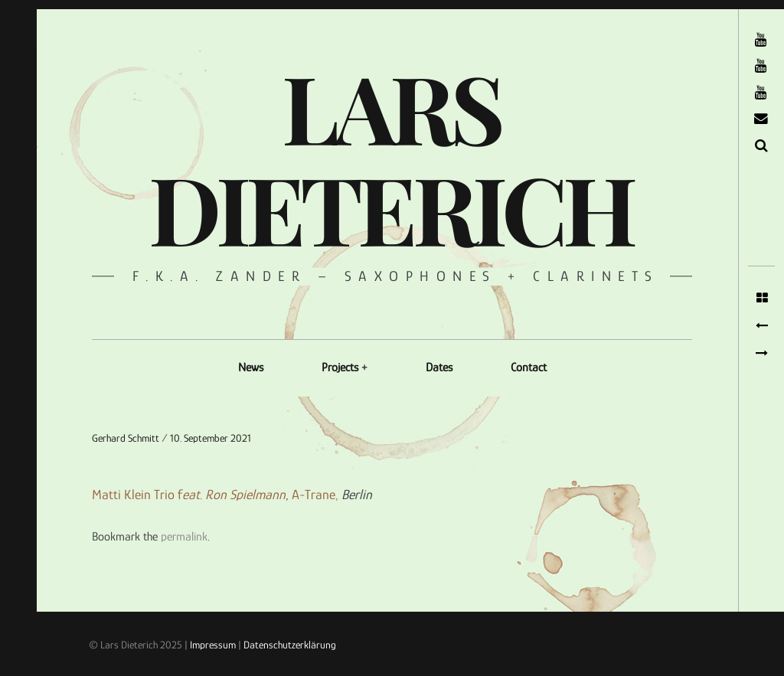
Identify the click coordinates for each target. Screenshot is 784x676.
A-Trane (314, 495)
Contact (529, 367)
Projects (340, 367)
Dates (439, 367)
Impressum (213, 645)
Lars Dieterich (390, 157)
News (251, 367)
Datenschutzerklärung (290, 645)
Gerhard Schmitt (127, 438)
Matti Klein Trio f (189, 495)
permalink (184, 537)
